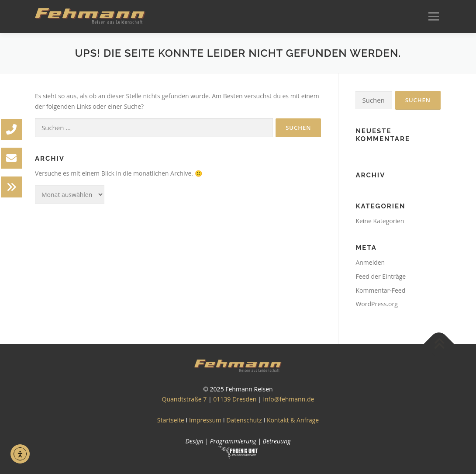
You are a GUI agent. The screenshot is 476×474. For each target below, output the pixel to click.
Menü (433, 16)
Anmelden (370, 262)
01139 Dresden (235, 399)
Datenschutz (244, 420)
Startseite (171, 420)
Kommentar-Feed (380, 290)
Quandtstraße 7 (185, 399)
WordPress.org (376, 304)
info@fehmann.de (288, 399)
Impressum (205, 420)
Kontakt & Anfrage (293, 420)
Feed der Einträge (381, 276)
